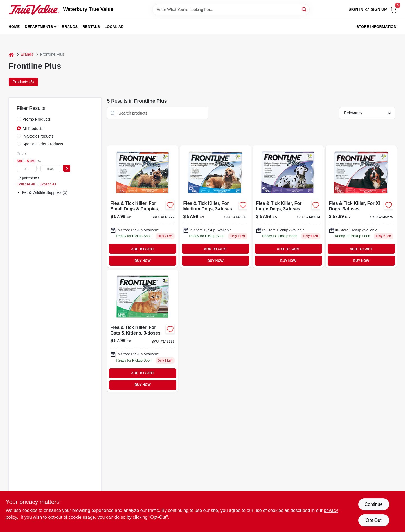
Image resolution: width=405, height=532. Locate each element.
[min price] (27, 168)
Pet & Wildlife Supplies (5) (45, 192)
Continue (373, 504)
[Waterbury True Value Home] (34, 10)
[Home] (11, 54)
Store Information (376, 27)
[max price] (50, 168)
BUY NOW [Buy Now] (143, 261)
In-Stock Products (38, 136)
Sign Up (379, 9)
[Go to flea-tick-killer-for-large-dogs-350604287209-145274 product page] (288, 206)
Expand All (48, 184)
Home (14, 27)
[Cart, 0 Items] (394, 9)
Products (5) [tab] (23, 82)
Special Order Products (43, 144)
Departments (39, 27)
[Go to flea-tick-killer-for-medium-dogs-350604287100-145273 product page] (215, 206)
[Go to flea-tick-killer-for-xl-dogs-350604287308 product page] (361, 206)
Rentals (91, 27)
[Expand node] (19, 192)
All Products (33, 129)
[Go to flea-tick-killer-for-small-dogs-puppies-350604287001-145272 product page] (143, 206)
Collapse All (26, 184)
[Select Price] (67, 168)
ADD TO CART (143, 249)
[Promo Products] (19, 119)
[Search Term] (231, 10)
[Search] (304, 9)
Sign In (356, 9)
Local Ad (114, 27)
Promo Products (37, 119)
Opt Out (373, 520)
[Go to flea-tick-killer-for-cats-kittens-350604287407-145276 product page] (143, 331)
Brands (70, 27)
